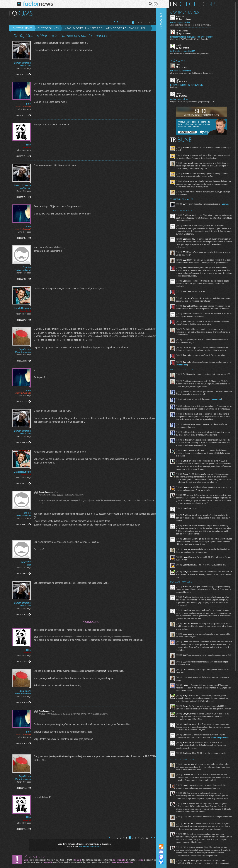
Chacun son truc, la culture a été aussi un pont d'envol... (200, 53)
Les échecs (183, 87)
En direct (192, 4)
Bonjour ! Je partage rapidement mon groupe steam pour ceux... (203, 101)
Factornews (20, 28)
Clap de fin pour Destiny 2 (190, 22)
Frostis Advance (191, 30)
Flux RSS (170, 847)
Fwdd (187, 64)
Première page (112, 22)
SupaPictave (23, 349)
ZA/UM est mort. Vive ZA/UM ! (192, 51)
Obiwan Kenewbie (20, 63)
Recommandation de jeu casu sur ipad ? (196, 85)
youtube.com (201, 383)
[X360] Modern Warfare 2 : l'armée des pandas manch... (104, 28)
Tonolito (25, 267)
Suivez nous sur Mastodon (170, 857)
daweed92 (24, 562)
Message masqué (90, 622)
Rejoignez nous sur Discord (170, 852)
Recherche (149, 4)
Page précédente (115, 22)
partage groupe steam (189, 99)
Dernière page (156, 22)
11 (148, 22)
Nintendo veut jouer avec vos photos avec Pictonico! (201, 36)
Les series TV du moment (190, 70)
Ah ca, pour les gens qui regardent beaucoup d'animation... (201, 73)
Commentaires (194, 12)
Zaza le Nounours (20, 308)
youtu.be (189, 212)
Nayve (187, 78)
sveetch (188, 45)
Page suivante (152, 22)
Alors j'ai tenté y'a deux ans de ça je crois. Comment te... (200, 24)
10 (144, 22)
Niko (26, 145)
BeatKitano (189, 16)
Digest (219, 4)
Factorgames (46, 28)
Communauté (170, 419)
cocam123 (189, 93)
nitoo (26, 104)
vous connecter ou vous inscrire (88, 847)
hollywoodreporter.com (195, 796)
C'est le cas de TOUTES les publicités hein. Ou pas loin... (200, 39)
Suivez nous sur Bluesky (170, 862)
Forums (187, 60)
